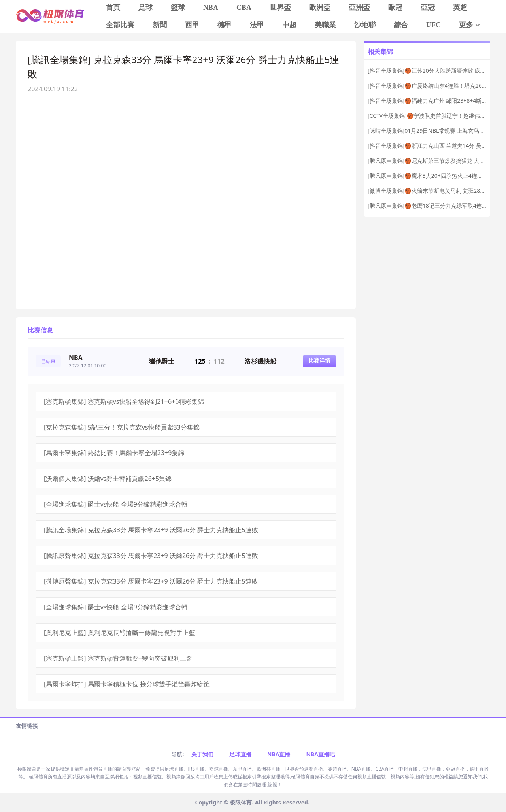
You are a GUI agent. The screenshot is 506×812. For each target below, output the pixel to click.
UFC (433, 25)
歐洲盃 (320, 8)
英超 (460, 8)
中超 (289, 25)
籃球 (178, 8)
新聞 (160, 25)
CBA (244, 8)
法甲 (257, 25)
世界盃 (280, 8)
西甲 (192, 25)
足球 (145, 8)
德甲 (225, 25)
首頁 (113, 8)
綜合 (401, 25)
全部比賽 (120, 25)
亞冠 (428, 8)
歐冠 (395, 8)
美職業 (325, 25)
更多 (470, 25)
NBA (211, 8)
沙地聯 (365, 25)
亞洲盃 (359, 8)
